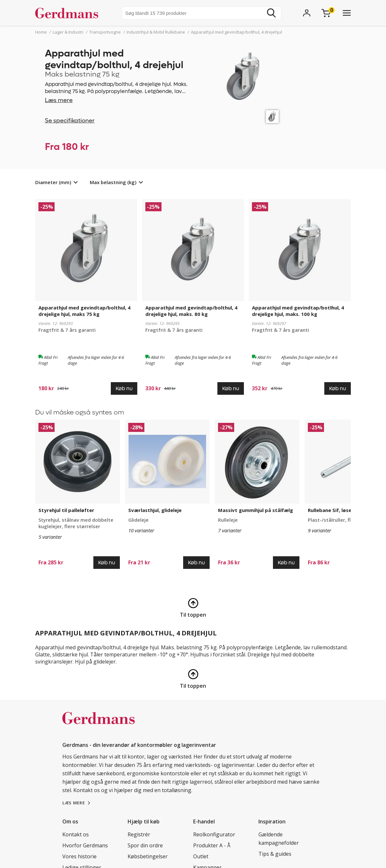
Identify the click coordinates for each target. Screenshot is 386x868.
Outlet (201, 856)
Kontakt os (76, 834)
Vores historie (79, 856)
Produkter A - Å (212, 845)
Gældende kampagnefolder (279, 839)
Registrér (139, 834)
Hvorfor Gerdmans (85, 845)
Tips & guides (275, 854)
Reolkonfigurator (214, 834)
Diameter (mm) (53, 182)
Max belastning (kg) (113, 182)
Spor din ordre (145, 845)
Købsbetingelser (148, 856)
